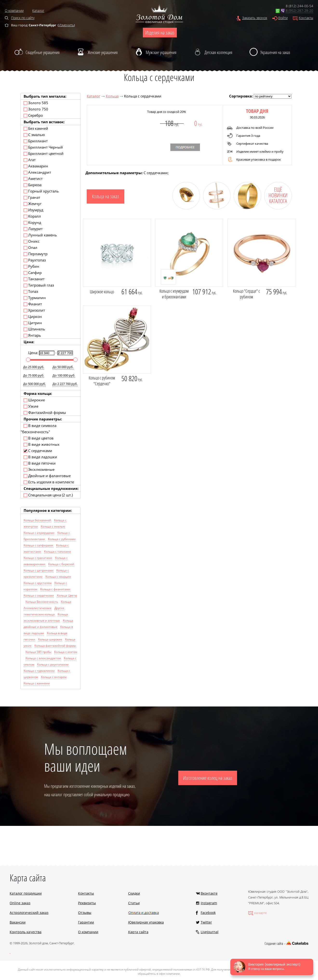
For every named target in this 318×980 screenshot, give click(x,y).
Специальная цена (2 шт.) (48, 495)
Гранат (32, 197)
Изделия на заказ (160, 33)
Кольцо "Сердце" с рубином (246, 294)
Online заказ (20, 903)
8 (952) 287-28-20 (299, 10)
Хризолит (34, 310)
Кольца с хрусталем (38, 583)
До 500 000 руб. (34, 384)
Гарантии (86, 922)
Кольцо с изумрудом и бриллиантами (174, 294)
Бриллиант (36, 141)
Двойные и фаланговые (47, 476)
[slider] (28, 360)
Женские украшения (103, 52)
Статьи (134, 903)
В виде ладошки (40, 457)
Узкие (31, 406)
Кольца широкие (50, 639)
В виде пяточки (40, 463)
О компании (14, 10)
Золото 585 (36, 103)
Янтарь (32, 335)
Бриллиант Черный (43, 147)
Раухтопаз (35, 260)
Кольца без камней (37, 520)
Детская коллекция (218, 52)
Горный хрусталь (41, 191)
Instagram (209, 903)
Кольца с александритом (43, 658)
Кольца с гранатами (38, 558)
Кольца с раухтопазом (53, 664)
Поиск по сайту (23, 18)
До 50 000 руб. (63, 367)
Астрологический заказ (29, 913)
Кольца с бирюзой (61, 564)
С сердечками (38, 451)
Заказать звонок (255, 18)
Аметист (33, 178)
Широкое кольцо (102, 292)
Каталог (38, 10)
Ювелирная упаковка (146, 922)
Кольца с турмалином (39, 671)
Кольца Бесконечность (42, 602)
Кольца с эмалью (53, 526)
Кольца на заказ (106, 196)
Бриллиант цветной (44, 153)
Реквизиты (87, 903)
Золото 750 (36, 109)
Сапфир (33, 273)
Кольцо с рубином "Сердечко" (102, 381)
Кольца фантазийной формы (55, 646)
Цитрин (33, 323)
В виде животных (42, 444)
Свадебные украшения (43, 52)
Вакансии (18, 922)
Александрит (37, 172)
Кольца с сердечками (39, 595)
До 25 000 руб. (34, 367)
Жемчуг (33, 204)
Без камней (36, 128)
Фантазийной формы (45, 412)
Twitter (206, 922)
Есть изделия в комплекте (49, 482)
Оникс (32, 241)
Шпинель (34, 329)
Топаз (31, 291)
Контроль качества (26, 932)
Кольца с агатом (66, 652)
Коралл (32, 216)
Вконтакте (209, 893)
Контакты (306, 18)
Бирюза (33, 185)
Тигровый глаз (39, 285)
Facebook (208, 913)
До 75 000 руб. (34, 375)
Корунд (32, 222)
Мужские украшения (161, 52)
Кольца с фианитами (55, 589)
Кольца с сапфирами (38, 545)
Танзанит (34, 279)
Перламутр (36, 254)
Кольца (112, 96)
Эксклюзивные (39, 469)
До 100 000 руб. (64, 375)
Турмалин (35, 298)
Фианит (33, 304)
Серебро (33, 115)
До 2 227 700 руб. (65, 384)
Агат (30, 160)
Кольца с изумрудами (39, 533)
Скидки (134, 893)
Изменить (66, 25)
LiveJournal (210, 932)
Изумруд (33, 210)
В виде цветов (39, 438)
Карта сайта (138, 932)
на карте (260, 913)
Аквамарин (36, 166)
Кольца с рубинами (62, 539)
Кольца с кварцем (58, 577)
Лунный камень (40, 235)
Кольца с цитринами (39, 570)
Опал (30, 247)
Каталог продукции (26, 893)
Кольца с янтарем (54, 677)
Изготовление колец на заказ (208, 778)
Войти (283, 18)
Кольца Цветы (67, 595)
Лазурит (33, 229)
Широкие (34, 400)
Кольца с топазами (58, 552)
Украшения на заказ (275, 52)
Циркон (33, 316)
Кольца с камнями (37, 683)
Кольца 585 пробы (38, 652)
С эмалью (34, 135)
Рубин (31, 266)
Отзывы (85, 913)
